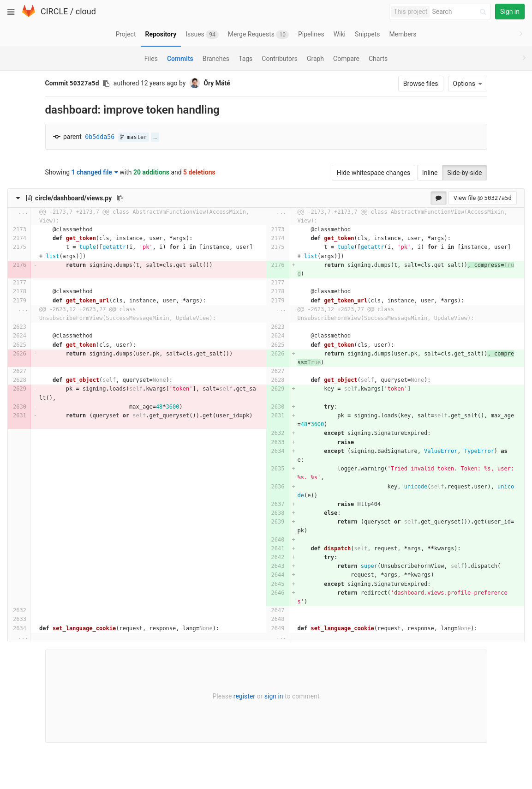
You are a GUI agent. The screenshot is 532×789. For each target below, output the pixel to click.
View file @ (483, 198)
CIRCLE (54, 11)
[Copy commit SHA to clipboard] (106, 84)
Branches (216, 59)
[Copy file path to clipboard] (120, 198)
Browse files (421, 84)
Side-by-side (464, 173)
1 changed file (95, 172)
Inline (430, 173)
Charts (378, 59)
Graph (315, 59)
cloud (86, 11)
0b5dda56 (100, 137)
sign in (274, 696)
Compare (346, 59)
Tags (245, 59)
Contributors (280, 59)
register (244, 696)
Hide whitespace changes (374, 173)
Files (151, 59)
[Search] (460, 12)
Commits (180, 59)
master (134, 137)
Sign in (510, 12)
